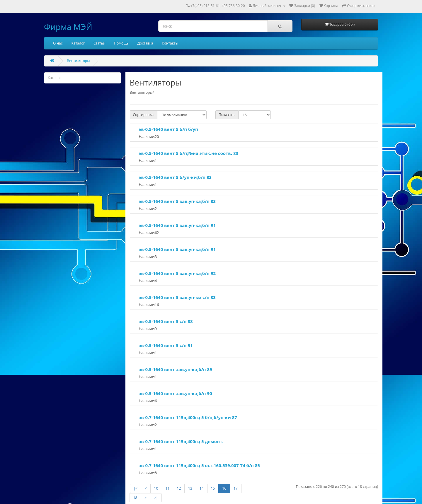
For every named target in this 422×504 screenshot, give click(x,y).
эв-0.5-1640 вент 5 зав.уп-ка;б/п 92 (177, 273)
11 (168, 488)
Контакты (170, 43)
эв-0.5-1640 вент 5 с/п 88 (166, 321)
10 (156, 488)
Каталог (78, 43)
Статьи (99, 43)
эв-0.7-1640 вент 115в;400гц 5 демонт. (181, 441)
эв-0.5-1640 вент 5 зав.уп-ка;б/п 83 (177, 201)
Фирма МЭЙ (68, 27)
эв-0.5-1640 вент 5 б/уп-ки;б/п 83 (175, 177)
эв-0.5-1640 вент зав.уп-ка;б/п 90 (176, 393)
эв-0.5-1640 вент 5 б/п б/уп (169, 129)
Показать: (227, 115)
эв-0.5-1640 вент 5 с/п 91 (166, 345)
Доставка (145, 43)
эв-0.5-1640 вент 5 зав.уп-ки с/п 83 (177, 297)
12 (179, 488)
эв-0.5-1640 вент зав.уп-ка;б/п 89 (176, 369)
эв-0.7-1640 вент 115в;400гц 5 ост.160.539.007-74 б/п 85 (199, 465)
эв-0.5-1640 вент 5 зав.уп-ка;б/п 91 (177, 225)
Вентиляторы (78, 61)
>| (156, 498)
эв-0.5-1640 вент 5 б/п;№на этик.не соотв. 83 (189, 153)
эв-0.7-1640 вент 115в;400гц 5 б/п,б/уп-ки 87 (188, 417)
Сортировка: (144, 115)
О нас (58, 43)
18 (135, 498)
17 (236, 488)
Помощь (121, 43)
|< (136, 488)
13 (190, 488)
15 (213, 488)
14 (202, 488)
